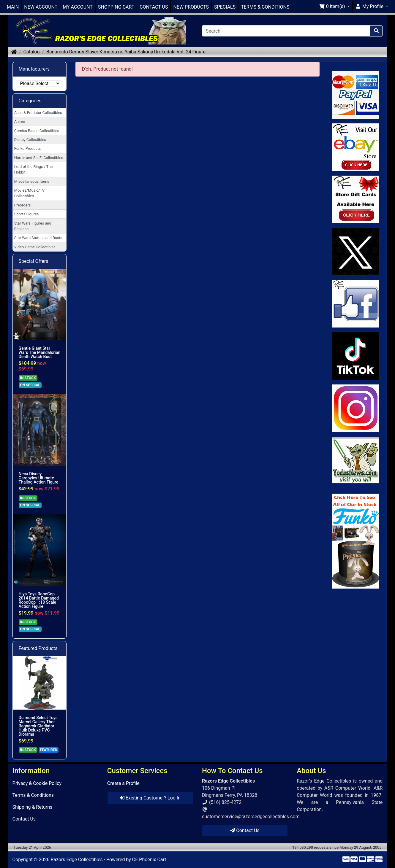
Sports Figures (27, 214)
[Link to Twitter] (356, 252)
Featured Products (38, 648)
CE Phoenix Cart (149, 860)
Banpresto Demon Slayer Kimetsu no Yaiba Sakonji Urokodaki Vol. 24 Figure (126, 52)
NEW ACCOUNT (41, 7)
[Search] (286, 31)
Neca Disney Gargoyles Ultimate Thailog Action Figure (39, 478)
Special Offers (34, 261)
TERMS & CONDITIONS (265, 7)
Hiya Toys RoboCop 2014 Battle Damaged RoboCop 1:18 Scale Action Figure (39, 600)
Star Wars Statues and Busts (38, 238)
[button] (334, 7)
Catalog (31, 52)
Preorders (23, 205)
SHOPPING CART (116, 7)
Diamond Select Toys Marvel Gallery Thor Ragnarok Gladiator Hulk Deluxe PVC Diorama (38, 726)
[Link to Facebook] (356, 304)
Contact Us (24, 819)
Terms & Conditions (33, 795)
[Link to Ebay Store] (356, 147)
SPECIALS (225, 7)
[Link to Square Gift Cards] (356, 199)
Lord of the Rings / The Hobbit (34, 169)
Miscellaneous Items (32, 181)
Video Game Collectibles (35, 247)
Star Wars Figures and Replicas (33, 226)
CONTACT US (154, 7)
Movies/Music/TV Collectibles (29, 193)
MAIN (13, 7)
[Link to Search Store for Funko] (356, 541)
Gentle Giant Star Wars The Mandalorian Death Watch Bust (40, 352)
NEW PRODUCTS (191, 7)
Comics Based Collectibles (37, 131)
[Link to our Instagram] (356, 408)
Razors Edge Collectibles (76, 860)
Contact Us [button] (245, 830)
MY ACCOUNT (78, 7)
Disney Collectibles (30, 140)
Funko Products (27, 148)
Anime (20, 121)
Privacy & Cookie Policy (37, 783)
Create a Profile (123, 783)
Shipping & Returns (33, 807)
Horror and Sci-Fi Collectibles (39, 158)
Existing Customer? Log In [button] (150, 798)
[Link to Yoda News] (356, 460)
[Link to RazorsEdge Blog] (356, 356)
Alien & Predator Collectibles (38, 113)
